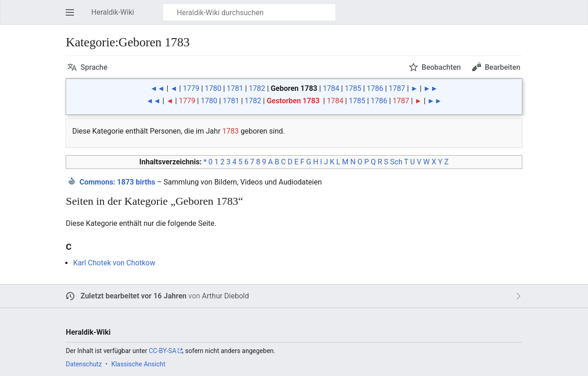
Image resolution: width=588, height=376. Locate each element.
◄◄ (158, 88)
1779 (191, 88)
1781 (235, 88)
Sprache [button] (94, 67)
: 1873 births (117, 182)
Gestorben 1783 (293, 101)
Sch (396, 162)
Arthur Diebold (226, 296)
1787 (397, 88)
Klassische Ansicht (138, 364)
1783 (231, 131)
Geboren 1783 (294, 88)
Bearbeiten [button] (502, 67)
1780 (213, 88)
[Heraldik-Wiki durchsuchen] (249, 12)
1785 (353, 88)
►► (431, 88)
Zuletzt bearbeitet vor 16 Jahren (133, 296)
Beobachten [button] (441, 67)
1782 (257, 88)
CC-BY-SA (163, 351)
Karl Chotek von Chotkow (114, 263)
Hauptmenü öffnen (73, 17)
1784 (331, 88)
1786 (375, 88)
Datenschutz (84, 364)
